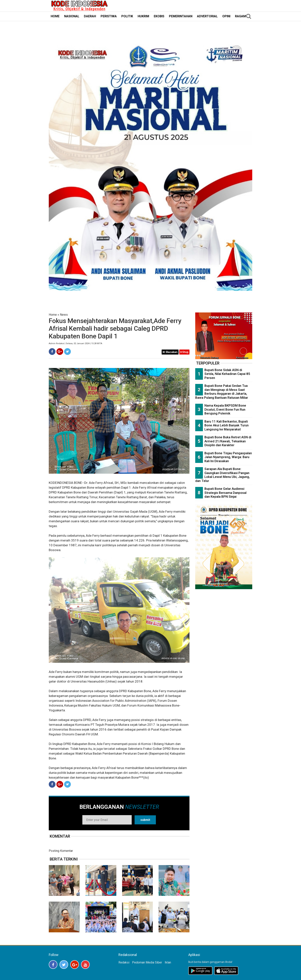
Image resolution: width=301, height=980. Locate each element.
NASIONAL (72, 16)
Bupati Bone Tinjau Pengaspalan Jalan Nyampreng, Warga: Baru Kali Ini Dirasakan (228, 457)
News (64, 315)
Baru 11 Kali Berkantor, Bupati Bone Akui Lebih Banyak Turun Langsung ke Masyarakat (227, 425)
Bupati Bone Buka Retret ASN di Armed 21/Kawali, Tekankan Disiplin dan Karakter (228, 441)
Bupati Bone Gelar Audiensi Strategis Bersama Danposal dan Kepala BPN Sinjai (225, 493)
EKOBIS (159, 16)
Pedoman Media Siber (147, 962)
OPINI (226, 16)
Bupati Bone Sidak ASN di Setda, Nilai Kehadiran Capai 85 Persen (227, 374)
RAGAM (240, 16)
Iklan (168, 962)
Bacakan (170, 352)
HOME (55, 16)
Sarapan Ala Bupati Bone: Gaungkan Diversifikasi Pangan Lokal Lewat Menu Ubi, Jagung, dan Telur (222, 475)
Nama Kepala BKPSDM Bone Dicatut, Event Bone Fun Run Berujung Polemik (225, 409)
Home (53, 315)
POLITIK (127, 16)
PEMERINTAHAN (181, 16)
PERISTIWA (109, 16)
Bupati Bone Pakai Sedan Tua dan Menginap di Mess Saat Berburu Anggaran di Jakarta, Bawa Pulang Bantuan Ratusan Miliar (222, 392)
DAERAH (90, 16)
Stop (184, 352)
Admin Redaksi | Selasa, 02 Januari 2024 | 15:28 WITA (75, 343)
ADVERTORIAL (207, 16)
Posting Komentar (61, 851)
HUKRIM (143, 16)
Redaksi (124, 962)
